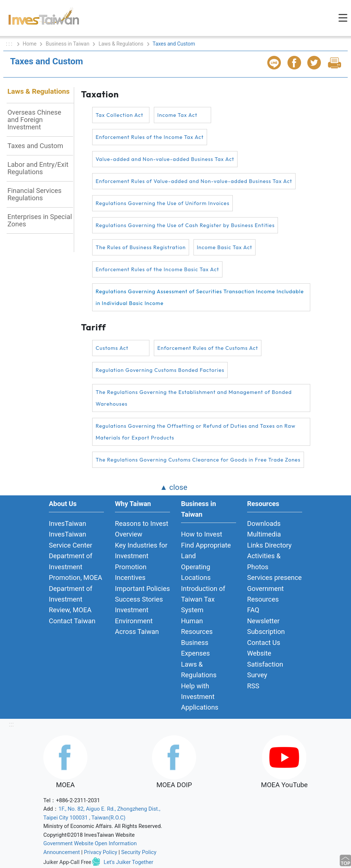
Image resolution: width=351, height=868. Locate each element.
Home (30, 44)
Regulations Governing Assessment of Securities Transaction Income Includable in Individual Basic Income (200, 297)
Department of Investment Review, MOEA (70, 599)
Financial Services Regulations (34, 194)
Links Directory (269, 545)
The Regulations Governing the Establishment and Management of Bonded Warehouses (193, 398)
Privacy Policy (101, 852)
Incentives (130, 578)
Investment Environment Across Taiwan (137, 621)
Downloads (264, 523)
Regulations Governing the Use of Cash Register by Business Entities (185, 225)
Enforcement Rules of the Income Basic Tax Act (157, 269)
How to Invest (202, 534)
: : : (10, 44)
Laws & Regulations (121, 44)
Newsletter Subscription (266, 626)
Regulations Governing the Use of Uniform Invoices (162, 203)
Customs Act (112, 348)
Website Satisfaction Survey (265, 664)
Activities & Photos (264, 561)
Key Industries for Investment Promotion (141, 556)
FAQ (253, 610)
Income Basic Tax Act (225, 247)
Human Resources (197, 626)
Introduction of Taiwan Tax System (203, 599)
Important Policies (142, 589)
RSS (253, 686)
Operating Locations (196, 572)
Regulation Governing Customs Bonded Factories (160, 370)
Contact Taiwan (72, 621)
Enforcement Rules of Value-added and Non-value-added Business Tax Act (194, 181)
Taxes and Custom (35, 146)
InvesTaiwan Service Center (70, 539)
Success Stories (139, 599)
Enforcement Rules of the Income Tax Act (149, 137)
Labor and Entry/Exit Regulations (38, 168)
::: (11, 724)
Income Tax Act (177, 115)
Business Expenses (196, 648)
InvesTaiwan (68, 523)
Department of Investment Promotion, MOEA (75, 567)
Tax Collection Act (119, 115)
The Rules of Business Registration (140, 247)
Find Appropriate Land (206, 550)
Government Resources (265, 594)
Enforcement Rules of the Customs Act (207, 348)
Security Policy (139, 852)
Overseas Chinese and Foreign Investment (34, 120)
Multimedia (264, 534)
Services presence (274, 578)
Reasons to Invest (142, 523)
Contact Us (264, 643)
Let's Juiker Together (128, 862)
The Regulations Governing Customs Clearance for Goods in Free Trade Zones (198, 460)
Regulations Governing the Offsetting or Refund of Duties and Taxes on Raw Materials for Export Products (195, 432)
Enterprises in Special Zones (40, 220)
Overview (129, 534)
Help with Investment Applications (200, 697)
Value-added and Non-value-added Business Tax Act (165, 159)
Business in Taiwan (67, 44)
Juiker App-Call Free (67, 862)
